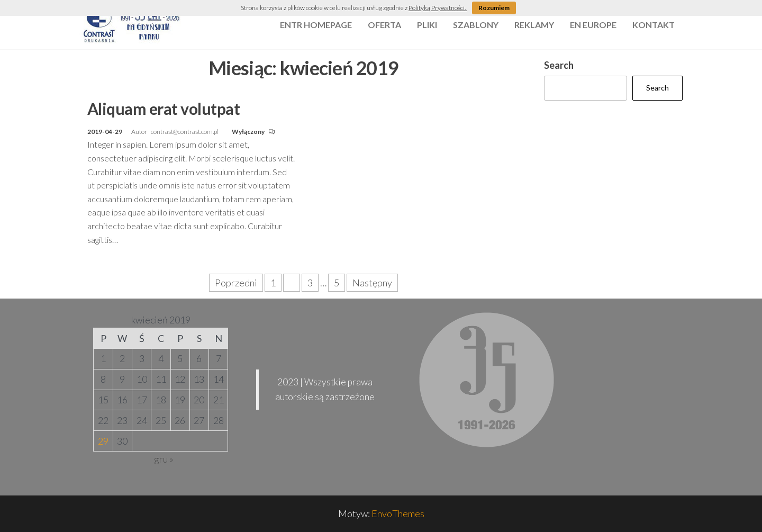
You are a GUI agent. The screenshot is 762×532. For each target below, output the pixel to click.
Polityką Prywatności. (438, 8)
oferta (384, 25)
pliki (427, 25)
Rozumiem (494, 8)
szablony (476, 25)
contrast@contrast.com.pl (185, 132)
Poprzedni (236, 283)
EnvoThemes (398, 513)
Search (559, 65)
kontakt (654, 25)
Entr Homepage (316, 25)
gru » (164, 459)
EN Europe (593, 25)
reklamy (534, 25)
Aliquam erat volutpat (164, 109)
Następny (372, 283)
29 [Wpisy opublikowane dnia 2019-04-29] (103, 441)
